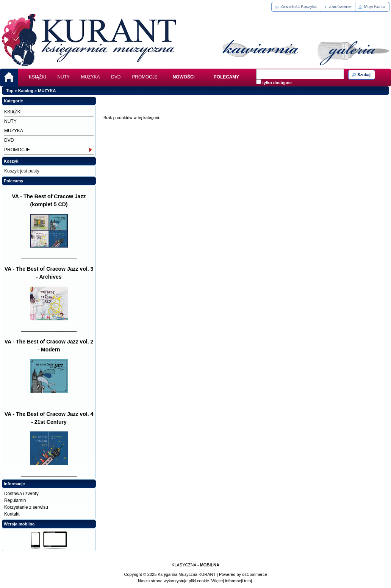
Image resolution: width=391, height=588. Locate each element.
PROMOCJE (145, 77)
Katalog (26, 91)
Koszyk (11, 161)
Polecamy (13, 181)
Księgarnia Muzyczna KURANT (187, 574)
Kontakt (12, 514)
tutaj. (248, 581)
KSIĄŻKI (38, 77)
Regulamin (15, 500)
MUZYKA (90, 77)
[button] (296, 7)
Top (10, 91)
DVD (116, 77)
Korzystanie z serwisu (26, 507)
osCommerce (254, 574)
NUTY (64, 77)
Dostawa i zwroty (21, 494)
